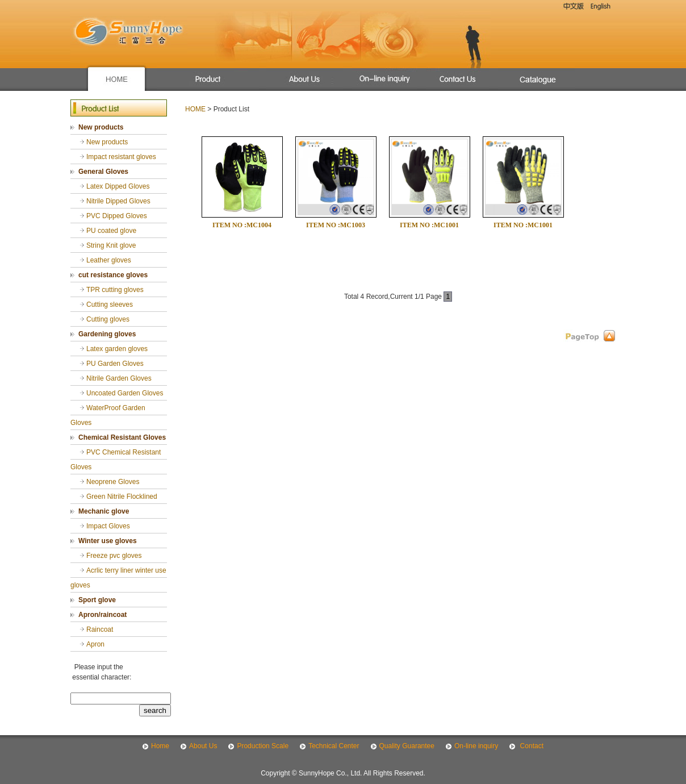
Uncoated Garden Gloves (125, 393)
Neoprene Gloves (113, 482)
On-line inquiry (476, 746)
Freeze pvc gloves (114, 556)
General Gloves (103, 172)
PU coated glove (111, 231)
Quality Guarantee (407, 746)
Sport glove (97, 600)
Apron (95, 644)
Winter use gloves (108, 541)
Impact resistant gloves (121, 157)
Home (160, 746)
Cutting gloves (108, 319)
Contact (531, 746)
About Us (203, 746)
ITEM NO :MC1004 (242, 225)
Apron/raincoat (103, 615)
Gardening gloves (107, 334)
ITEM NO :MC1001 (429, 225)
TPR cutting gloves (115, 290)
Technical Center (334, 746)
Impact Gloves (108, 526)
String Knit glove (111, 245)
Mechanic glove (104, 511)
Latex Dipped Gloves (118, 186)
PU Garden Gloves (115, 364)
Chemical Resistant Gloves (122, 437)
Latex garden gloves (117, 349)
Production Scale (263, 746)
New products (101, 127)
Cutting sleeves (110, 305)
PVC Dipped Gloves (117, 216)
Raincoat (100, 629)
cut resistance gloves (113, 275)
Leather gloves (109, 260)
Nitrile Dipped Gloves (118, 201)
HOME (195, 109)
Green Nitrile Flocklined (122, 497)
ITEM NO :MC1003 (336, 225)
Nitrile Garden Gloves (119, 378)
